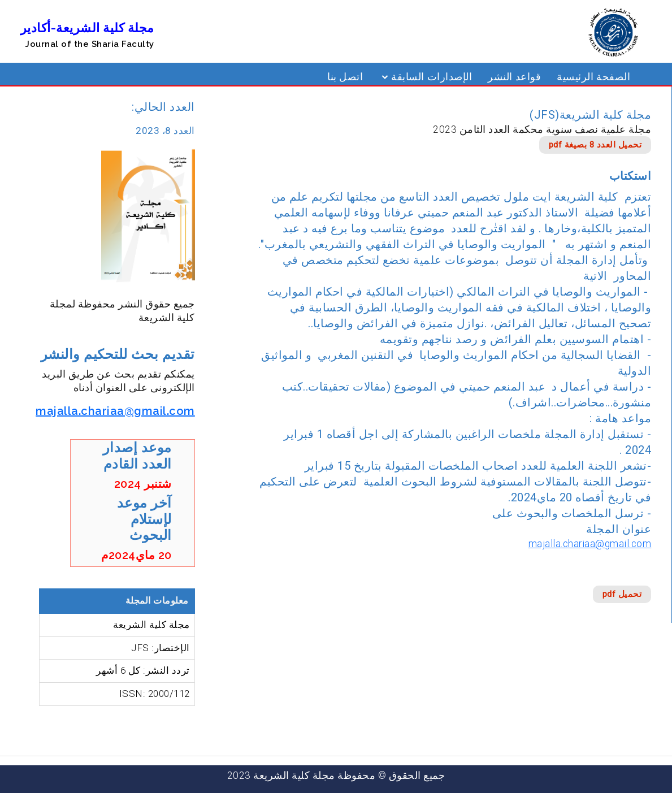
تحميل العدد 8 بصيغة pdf (595, 145)
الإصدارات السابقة (432, 77)
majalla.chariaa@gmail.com (590, 544)
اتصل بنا (345, 77)
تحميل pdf (622, 594)
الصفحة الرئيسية (593, 77)
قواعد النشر (514, 77)
